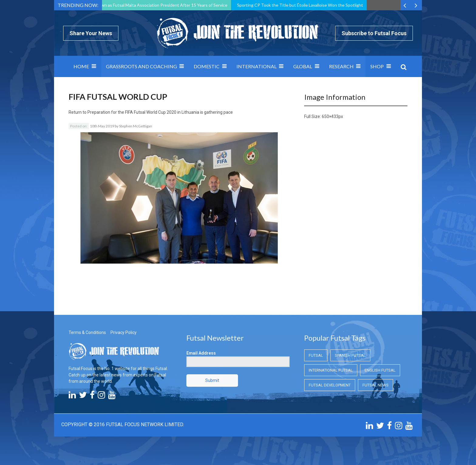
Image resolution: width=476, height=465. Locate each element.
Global (303, 66)
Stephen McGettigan (136, 126)
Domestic (207, 66)
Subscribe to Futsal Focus (374, 33)
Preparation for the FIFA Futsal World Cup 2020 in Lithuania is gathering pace (160, 112)
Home (81, 66)
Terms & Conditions (87, 332)
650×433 (330, 116)
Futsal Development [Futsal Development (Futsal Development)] (330, 385)
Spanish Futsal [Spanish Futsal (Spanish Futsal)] (350, 355)
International (257, 66)
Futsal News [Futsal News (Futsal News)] (376, 385)
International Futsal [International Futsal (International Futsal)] (331, 370)
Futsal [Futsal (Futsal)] (316, 355)
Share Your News (91, 33)
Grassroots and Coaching (141, 66)
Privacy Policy (124, 332)
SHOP (377, 66)
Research (341, 66)
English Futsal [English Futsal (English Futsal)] (380, 370)
